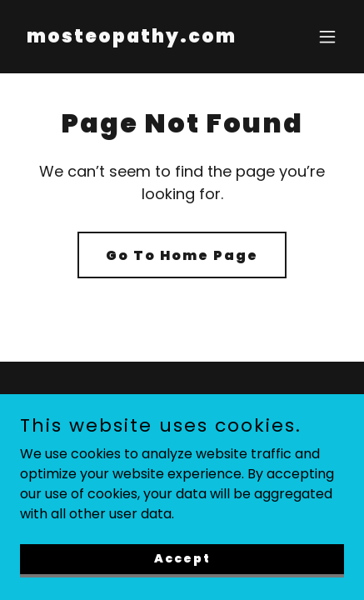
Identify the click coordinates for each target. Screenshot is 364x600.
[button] (327, 37)
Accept (182, 558)
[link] (132, 38)
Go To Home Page (182, 255)
